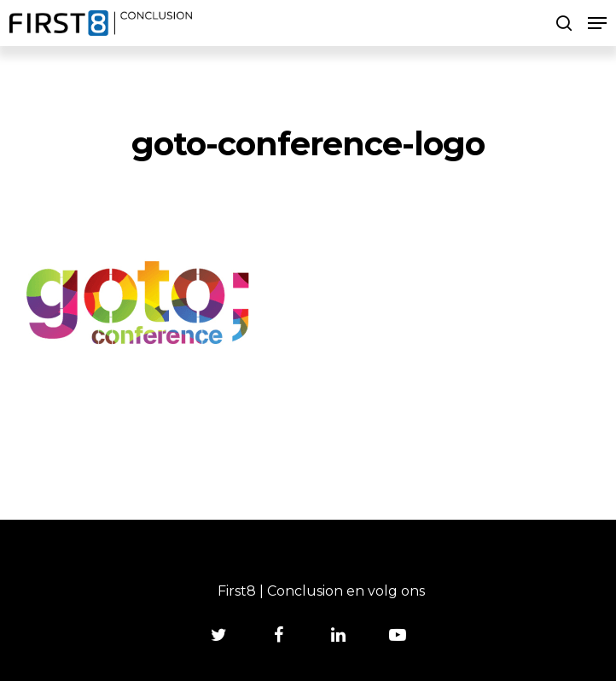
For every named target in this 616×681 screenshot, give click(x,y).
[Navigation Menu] (597, 23)
